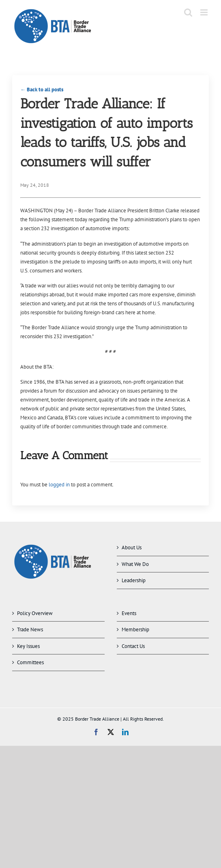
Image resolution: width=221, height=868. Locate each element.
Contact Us (133, 646)
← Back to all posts (42, 90)
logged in (59, 485)
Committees (30, 662)
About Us (132, 547)
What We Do (135, 564)
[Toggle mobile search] (188, 12)
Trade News (30, 629)
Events (129, 613)
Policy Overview (35, 613)
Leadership (134, 580)
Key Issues (28, 646)
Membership (135, 629)
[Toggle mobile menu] (205, 12)
